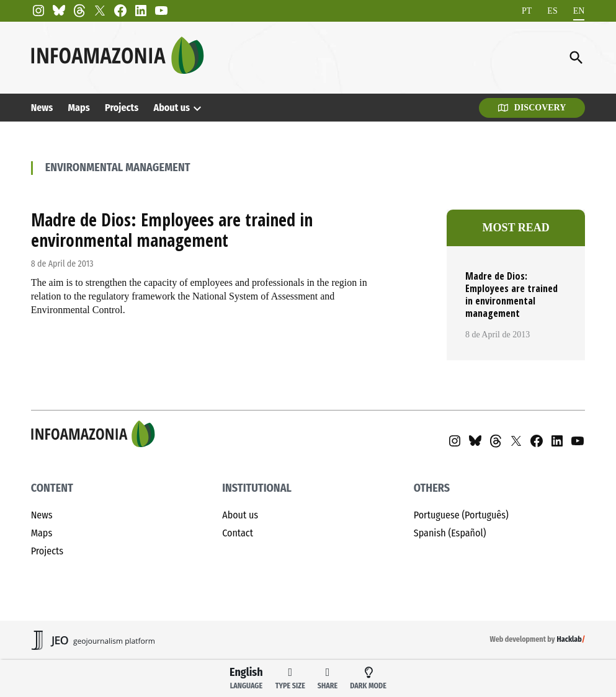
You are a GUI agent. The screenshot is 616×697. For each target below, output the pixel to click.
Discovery (532, 108)
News (42, 108)
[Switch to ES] (552, 11)
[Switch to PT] (527, 11)
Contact (238, 533)
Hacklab (569, 639)
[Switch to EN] (579, 11)
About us (172, 108)
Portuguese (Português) (461, 515)
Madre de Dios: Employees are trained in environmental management (172, 230)
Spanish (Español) (450, 533)
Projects (122, 108)
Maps (79, 108)
